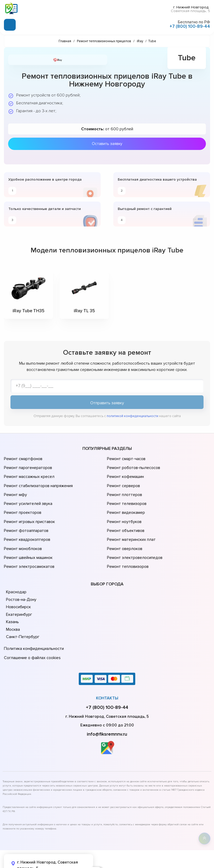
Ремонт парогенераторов (27, 466)
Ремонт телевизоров (126, 495)
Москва (13, 608)
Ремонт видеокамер (125, 502)
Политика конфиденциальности (33, 627)
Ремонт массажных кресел (28, 473)
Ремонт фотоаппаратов (26, 517)
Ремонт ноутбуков (123, 510)
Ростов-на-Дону (21, 579)
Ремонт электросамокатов (28, 546)
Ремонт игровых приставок (28, 510)
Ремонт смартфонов (22, 458)
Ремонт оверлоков (124, 532)
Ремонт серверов (123, 480)
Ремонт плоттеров (124, 488)
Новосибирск (18, 586)
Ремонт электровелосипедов (134, 539)
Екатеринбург (18, 594)
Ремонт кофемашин (125, 473)
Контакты (107, 674)
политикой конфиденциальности (133, 417)
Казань (12, 601)
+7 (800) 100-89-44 (190, 26)
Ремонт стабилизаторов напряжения (38, 480)
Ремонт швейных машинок (27, 539)
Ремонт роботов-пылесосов (133, 466)
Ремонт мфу (15, 488)
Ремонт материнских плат (130, 524)
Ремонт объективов (125, 517)
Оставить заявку (107, 143)
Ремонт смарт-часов (126, 458)
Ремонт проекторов (22, 502)
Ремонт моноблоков (22, 532)
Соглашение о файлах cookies (31, 634)
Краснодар (16, 571)
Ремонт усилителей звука (27, 495)
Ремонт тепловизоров (127, 546)
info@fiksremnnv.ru (107, 710)
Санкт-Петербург (22, 616)
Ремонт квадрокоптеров (26, 524)
